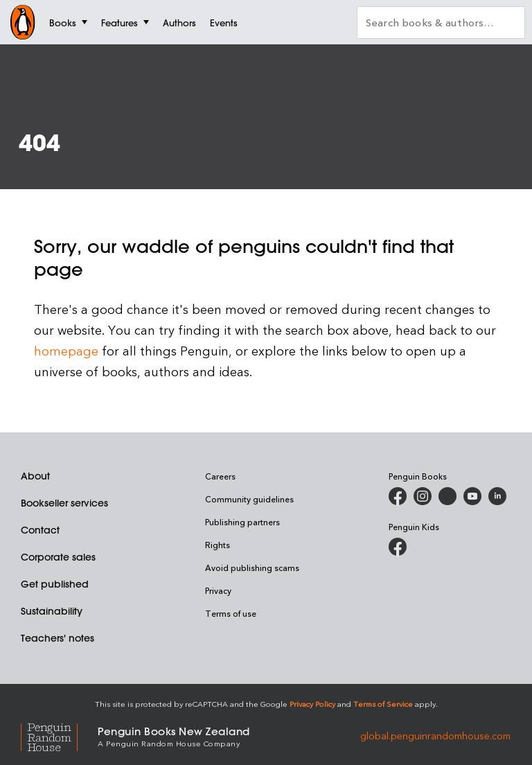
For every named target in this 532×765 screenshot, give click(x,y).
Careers (220, 476)
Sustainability (52, 611)
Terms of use (231, 613)
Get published (55, 584)
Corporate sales (58, 557)
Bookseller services (64, 503)
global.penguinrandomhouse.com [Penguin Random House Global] (435, 736)
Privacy (218, 590)
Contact (40, 530)
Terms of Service (383, 704)
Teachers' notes (57, 638)
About (35, 476)
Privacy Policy (312, 704)
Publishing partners (242, 522)
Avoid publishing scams (252, 568)
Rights (218, 545)
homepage (66, 350)
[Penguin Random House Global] (59, 736)
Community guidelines (249, 499)
